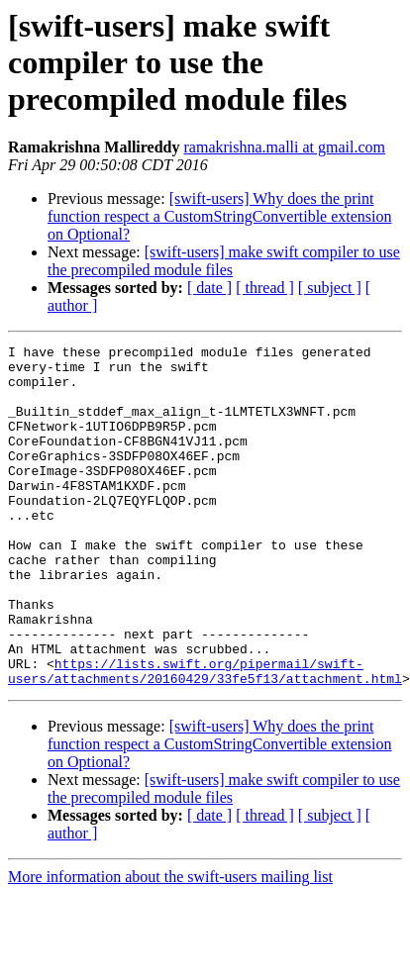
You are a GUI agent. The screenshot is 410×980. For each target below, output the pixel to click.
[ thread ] (265, 288)
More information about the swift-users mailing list (170, 945)
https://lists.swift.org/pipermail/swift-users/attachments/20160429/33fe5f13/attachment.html (205, 737)
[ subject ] (330, 288)
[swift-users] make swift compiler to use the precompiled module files (224, 261)
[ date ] (209, 288)
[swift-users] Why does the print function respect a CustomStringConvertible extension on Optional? (220, 216)
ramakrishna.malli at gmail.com (285, 147)
